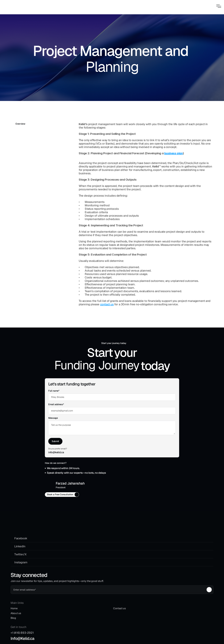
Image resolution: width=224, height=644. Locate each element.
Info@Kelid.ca (161, 538)
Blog (91, 541)
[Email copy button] (108, 474)
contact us (107, 304)
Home (92, 531)
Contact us (121, 531)
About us (93, 536)
